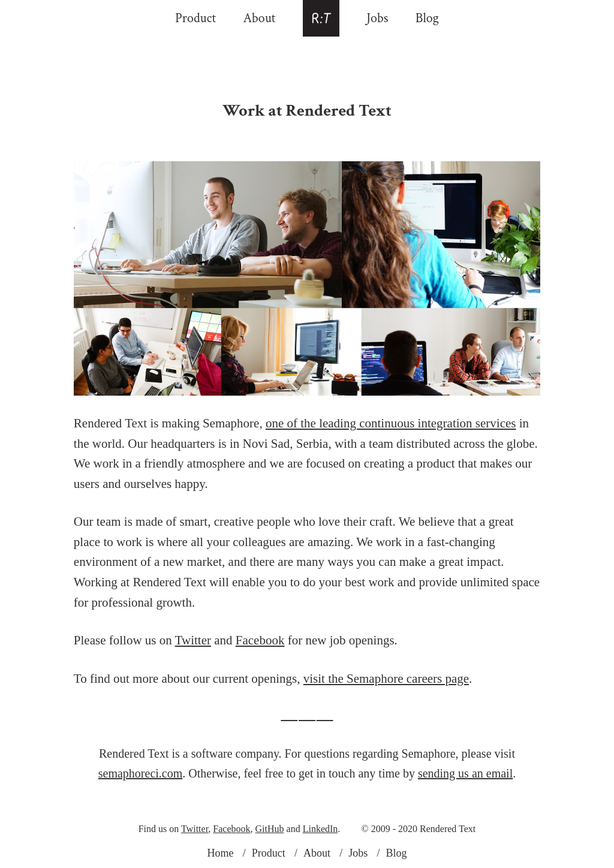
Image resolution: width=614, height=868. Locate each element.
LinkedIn (320, 829)
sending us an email (465, 773)
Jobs (377, 18)
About (259, 18)
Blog (427, 18)
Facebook (260, 640)
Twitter (193, 640)
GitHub (270, 829)
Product (195, 18)
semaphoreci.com (141, 773)
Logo (321, 18)
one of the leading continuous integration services (391, 423)
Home (220, 853)
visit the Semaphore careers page (386, 679)
